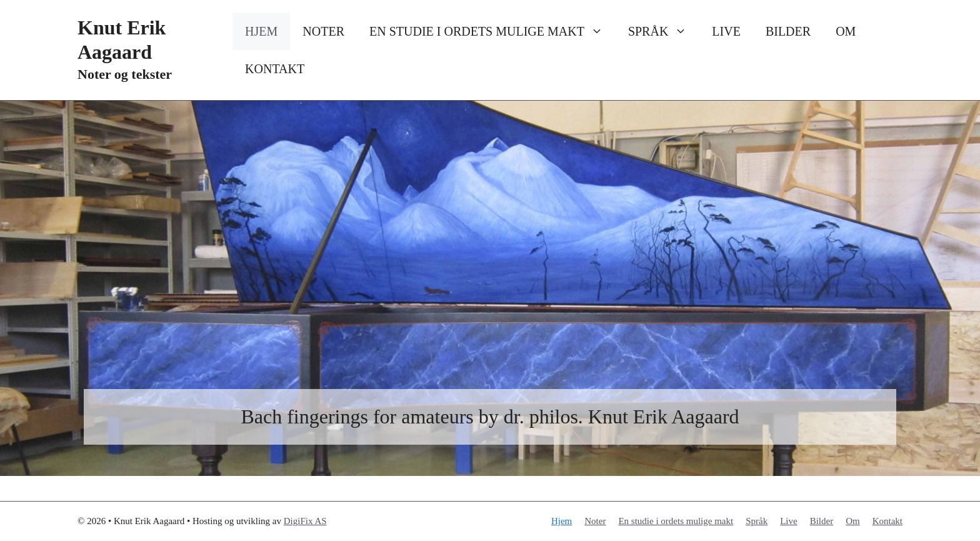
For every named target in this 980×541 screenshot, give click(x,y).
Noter (323, 31)
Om (846, 31)
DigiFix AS (305, 521)
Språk (664, 31)
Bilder (788, 31)
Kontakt (275, 69)
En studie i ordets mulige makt (492, 31)
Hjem (261, 31)
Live (726, 31)
